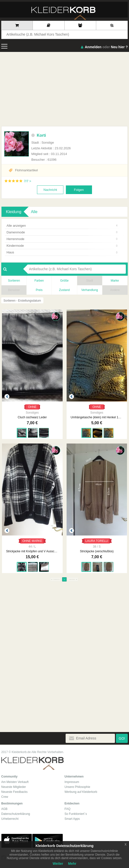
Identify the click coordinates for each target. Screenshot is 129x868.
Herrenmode (62, 239)
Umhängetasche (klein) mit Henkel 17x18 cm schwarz (97, 417)
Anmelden (93, 47)
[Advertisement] (64, 89)
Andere (115, 290)
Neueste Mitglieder (14, 787)
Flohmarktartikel (26, 170)
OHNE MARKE (32, 541)
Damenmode (62, 232)
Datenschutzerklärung (16, 814)
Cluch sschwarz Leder (32, 417)
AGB (4, 809)
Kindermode (62, 246)
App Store (17, 841)
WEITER (73, 579)
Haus (62, 252)
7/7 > (28, 181)
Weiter (58, 864)
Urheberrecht (10, 819)
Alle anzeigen (62, 226)
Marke (115, 281)
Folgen (79, 190)
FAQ (68, 809)
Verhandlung (89, 290)
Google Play (48, 841)
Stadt (90, 281)
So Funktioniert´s (76, 814)
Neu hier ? (119, 47)
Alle (34, 212)
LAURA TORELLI (97, 541)
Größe (64, 281)
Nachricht (50, 190)
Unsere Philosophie (77, 787)
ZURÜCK (55, 579)
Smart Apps (72, 819)
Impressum (72, 782)
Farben (39, 281)
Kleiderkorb (32, 764)
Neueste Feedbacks (14, 792)
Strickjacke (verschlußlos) (97, 551)
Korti (39, 135)
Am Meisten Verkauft (15, 782)
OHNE (32, 407)
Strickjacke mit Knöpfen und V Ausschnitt (32, 551)
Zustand (64, 290)
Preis (39, 290)
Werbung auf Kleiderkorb (81, 792)
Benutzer (14, 290)
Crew (5, 797)
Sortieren (14, 281)
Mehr (72, 864)
